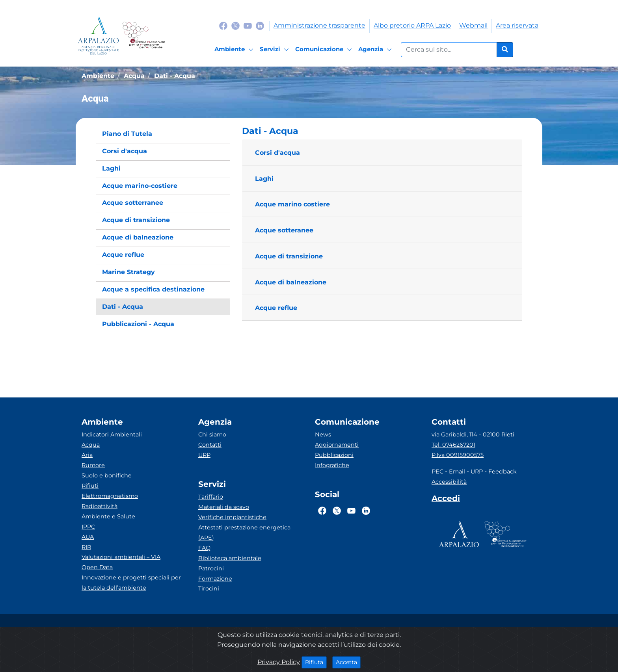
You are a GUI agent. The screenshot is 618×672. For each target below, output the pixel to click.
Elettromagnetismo (110, 496)
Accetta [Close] (348, 662)
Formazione (215, 579)
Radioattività (100, 506)
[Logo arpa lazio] (98, 36)
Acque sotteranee (284, 230)
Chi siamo (212, 434)
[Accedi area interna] (446, 500)
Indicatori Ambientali (112, 434)
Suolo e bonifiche (107, 475)
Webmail (473, 25)
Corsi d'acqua (277, 153)
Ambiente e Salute (108, 516)
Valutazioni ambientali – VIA (121, 557)
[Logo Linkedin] (260, 25)
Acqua (91, 445)
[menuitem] (163, 134)
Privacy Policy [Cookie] (279, 662)
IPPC (88, 527)
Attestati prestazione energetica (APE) (244, 533)
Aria (87, 455)
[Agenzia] (376, 50)
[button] (382, 131)
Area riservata (517, 25)
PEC (437, 472)
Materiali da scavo (224, 507)
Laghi (264, 179)
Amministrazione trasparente (319, 25)
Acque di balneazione (291, 282)
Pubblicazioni (334, 455)
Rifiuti (90, 486)
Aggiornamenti (337, 445)
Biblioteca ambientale (230, 558)
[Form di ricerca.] (449, 50)
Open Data (97, 567)
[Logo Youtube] (248, 25)
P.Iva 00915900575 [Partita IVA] (458, 455)
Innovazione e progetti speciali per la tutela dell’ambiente (131, 583)
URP (204, 455)
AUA (88, 537)
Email (457, 472)
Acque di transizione (289, 256)
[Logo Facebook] (223, 25)
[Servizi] (275, 50)
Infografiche (332, 465)
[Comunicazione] (325, 50)
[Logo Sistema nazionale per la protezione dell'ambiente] (144, 36)
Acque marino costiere (292, 204)
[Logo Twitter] (235, 25)
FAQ (204, 548)
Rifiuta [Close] (316, 662)
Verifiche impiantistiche (232, 517)
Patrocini (211, 568)
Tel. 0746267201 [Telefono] (453, 445)
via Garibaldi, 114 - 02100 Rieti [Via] (473, 434)
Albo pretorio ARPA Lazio (412, 25)
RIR (86, 547)
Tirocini (209, 588)
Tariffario (211, 497)
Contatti (210, 445)
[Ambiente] (235, 50)
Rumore (93, 465)
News (323, 434)
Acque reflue (276, 308)
